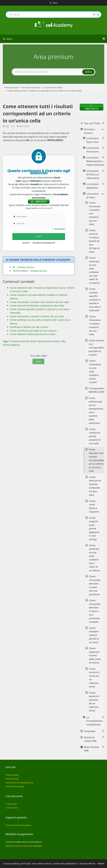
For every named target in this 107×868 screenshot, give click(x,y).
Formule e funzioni (31, 87)
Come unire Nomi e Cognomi (94, 506)
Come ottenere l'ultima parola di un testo (94, 635)
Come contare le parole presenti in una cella (95, 436)
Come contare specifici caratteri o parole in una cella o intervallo (95, 300)
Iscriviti (26, 243)
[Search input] (50, 15)
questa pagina (45, 208)
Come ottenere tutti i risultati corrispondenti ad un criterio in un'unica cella (97, 460)
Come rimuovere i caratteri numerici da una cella (95, 325)
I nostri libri (11, 804)
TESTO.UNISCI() (11, 345)
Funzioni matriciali (19, 341)
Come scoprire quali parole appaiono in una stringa (94, 529)
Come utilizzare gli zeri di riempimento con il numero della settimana (96, 411)
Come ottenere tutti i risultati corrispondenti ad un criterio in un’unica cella (44, 91)
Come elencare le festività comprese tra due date (95, 486)
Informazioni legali (15, 786)
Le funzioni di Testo (53, 87)
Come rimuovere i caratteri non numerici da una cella (95, 213)
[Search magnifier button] (98, 15)
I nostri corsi (12, 808)
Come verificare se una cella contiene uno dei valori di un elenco (94, 270)
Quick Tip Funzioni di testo (45, 341)
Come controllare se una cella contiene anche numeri (95, 371)
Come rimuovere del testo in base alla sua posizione (95, 585)
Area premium (11, 87)
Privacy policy (12, 775)
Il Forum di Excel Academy (18, 825)
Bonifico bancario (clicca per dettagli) (24, 846)
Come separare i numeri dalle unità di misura (95, 655)
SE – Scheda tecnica (23, 267)
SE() (63, 341)
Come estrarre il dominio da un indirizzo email (94, 702)
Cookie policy (12, 779)
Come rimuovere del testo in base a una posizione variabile (95, 611)
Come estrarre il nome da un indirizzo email (94, 678)
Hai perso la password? (44, 243)
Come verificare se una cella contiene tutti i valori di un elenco (94, 558)
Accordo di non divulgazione (19, 783)
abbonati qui (38, 188)
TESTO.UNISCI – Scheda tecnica (30, 271)
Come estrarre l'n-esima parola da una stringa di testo (94, 241)
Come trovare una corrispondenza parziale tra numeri (97, 348)
